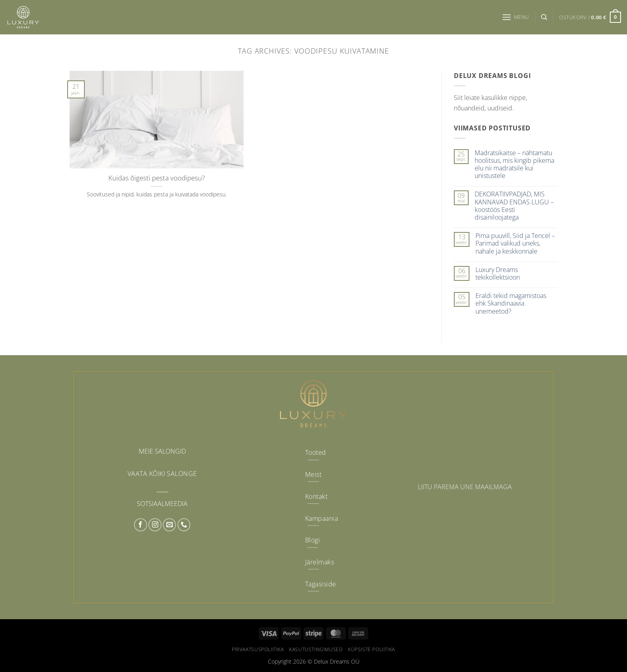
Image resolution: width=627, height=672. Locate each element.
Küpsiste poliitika (371, 649)
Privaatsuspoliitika (258, 649)
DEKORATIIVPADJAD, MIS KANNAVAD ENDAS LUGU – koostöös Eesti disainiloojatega (514, 206)
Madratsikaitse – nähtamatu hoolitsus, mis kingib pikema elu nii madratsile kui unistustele (514, 165)
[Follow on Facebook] (141, 525)
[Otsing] (544, 17)
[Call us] (184, 525)
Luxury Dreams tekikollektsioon (498, 274)
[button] (515, 17)
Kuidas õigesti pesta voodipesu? (157, 178)
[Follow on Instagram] (155, 525)
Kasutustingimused (316, 649)
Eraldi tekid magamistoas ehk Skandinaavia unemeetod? (511, 304)
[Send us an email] (169, 525)
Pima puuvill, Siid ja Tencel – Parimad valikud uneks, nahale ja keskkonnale (515, 244)
